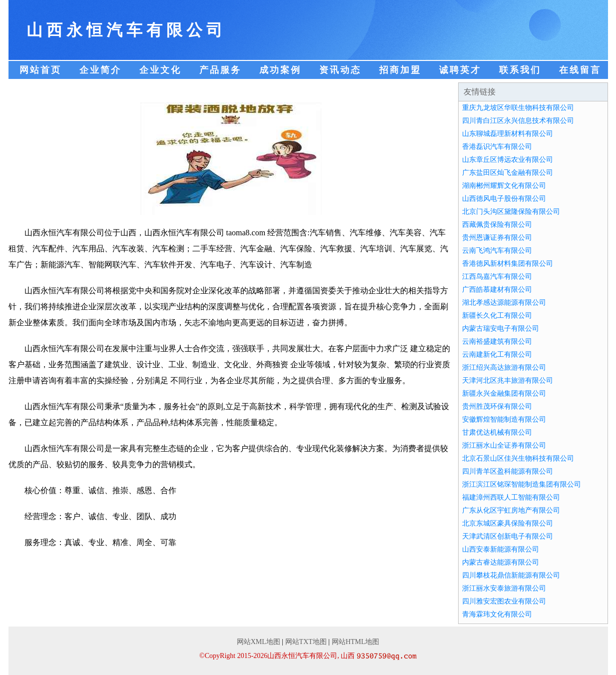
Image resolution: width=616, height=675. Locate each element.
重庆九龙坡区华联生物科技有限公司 (518, 108)
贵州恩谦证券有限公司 (497, 238)
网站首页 (40, 70)
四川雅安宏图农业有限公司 (504, 601)
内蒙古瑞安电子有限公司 (501, 329)
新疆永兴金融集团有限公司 (504, 393)
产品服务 (220, 70)
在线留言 (580, 70)
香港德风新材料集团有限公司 (508, 264)
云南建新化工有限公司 (497, 354)
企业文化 (160, 70)
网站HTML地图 (356, 642)
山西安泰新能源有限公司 (501, 549)
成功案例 (280, 70)
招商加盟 (400, 70)
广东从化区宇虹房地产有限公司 (511, 510)
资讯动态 (340, 70)
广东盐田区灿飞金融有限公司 (508, 173)
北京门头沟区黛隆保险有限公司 (511, 212)
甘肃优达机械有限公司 (497, 432)
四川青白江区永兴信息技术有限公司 (518, 121)
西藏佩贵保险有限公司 (497, 225)
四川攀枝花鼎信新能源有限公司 (511, 575)
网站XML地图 (259, 642)
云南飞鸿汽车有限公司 (497, 251)
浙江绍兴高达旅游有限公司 (504, 367)
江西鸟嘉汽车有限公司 (497, 277)
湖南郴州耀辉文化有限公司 (504, 186)
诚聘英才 (460, 70)
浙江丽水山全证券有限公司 (504, 445)
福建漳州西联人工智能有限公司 (511, 497)
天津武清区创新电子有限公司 (508, 536)
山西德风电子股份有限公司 (504, 199)
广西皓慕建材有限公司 (497, 290)
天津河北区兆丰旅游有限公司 (508, 380)
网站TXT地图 (306, 642)
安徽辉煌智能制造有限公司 (504, 419)
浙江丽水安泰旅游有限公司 (504, 588)
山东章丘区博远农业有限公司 (508, 160)
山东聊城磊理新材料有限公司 (508, 134)
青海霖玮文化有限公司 (497, 614)
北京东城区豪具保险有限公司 (508, 523)
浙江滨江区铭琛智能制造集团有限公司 (522, 484)
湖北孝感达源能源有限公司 (504, 303)
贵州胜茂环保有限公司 (497, 406)
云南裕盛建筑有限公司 (497, 341)
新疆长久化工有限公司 (497, 316)
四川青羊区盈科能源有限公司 (508, 471)
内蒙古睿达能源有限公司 (501, 562)
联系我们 (520, 70)
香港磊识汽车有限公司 (497, 147)
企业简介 (100, 70)
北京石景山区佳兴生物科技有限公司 (518, 458)
